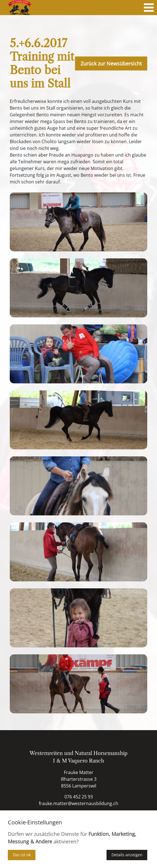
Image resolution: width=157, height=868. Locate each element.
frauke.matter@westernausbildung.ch (78, 803)
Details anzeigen (127, 855)
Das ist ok (22, 855)
